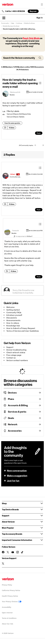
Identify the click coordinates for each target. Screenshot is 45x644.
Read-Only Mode (31, 38)
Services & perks (17, 412)
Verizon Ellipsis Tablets (16, 117)
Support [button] (6, 516)
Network (13, 424)
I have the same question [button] (12, 123)
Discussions (12, 318)
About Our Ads (7, 624)
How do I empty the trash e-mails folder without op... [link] (19, 29)
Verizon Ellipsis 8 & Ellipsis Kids (19, 114)
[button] (4, 18)
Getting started (13, 310)
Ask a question (33, 18)
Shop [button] (4, 503)
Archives (19, 23)
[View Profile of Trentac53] (16, 231)
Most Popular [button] (8, 528)
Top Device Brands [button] (10, 509)
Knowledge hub (13, 326)
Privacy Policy (7, 585)
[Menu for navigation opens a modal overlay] (42, 4)
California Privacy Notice (11, 590)
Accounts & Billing (18, 405)
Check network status (16, 352)
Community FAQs (14, 312)
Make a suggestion (17, 476)
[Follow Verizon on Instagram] (18, 552)
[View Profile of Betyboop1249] (15, 92)
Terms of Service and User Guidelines (23, 331)
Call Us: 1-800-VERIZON (15, 11)
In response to (24, 236)
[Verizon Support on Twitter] (3, 564)
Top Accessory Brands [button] (12, 534)
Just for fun (13, 481)
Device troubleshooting (16, 350)
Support (10, 347)
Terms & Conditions (9, 618)
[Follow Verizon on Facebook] (3, 552)
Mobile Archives (30, 23)
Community (5, 23)
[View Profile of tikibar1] (13, 174)
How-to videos (13, 323)
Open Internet (7, 613)
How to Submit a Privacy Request (21, 328)
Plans (11, 399)
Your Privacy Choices (12, 602)
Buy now (33, 11)
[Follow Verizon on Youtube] (13, 552)
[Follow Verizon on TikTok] (22, 552)
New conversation (17, 471)
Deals (11, 418)
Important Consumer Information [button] (17, 540)
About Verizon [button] (8, 522)
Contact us (11, 358)
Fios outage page (14, 355)
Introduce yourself (14, 315)
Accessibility (7, 607)
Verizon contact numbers (17, 360)
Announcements (13, 320)
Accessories (15, 431)
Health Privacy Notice (10, 596)
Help (13, 23)
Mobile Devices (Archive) (11, 26)
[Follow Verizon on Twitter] (8, 552)
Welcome (10, 307)
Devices (12, 393)
